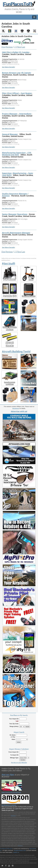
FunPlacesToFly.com (6, 849)
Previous (9, 47)
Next (19, 47)
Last (23, 47)
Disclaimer (20, 846)
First (3, 47)
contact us (16, 852)
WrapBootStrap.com (20, 850)
